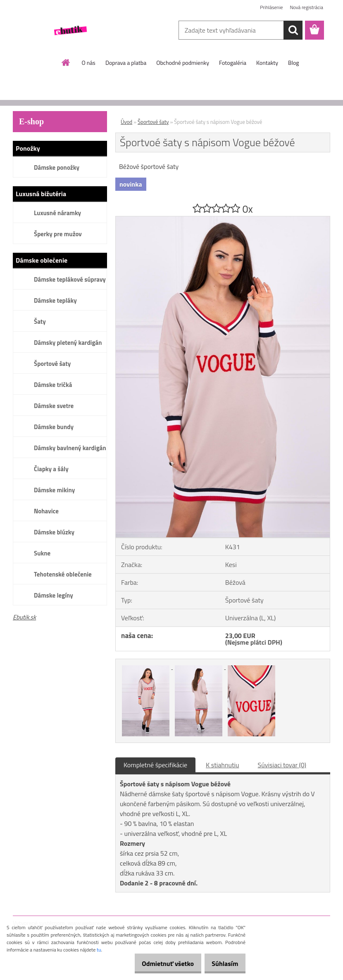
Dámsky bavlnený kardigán (70, 448)
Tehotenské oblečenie (63, 574)
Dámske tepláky (55, 300)
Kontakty (267, 63)
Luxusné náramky (57, 213)
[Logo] (70, 31)
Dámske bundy (54, 427)
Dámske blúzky (54, 532)
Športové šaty (52, 364)
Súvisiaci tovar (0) (282, 765)
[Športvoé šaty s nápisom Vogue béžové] (223, 220)
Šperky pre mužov (58, 234)
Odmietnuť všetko (159, 963)
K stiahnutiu (223, 765)
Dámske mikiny (54, 490)
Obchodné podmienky (183, 63)
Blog (293, 63)
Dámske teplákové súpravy (70, 279)
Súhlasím (222, 963)
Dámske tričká (53, 385)
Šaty (40, 322)
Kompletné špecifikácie (155, 765)
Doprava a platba (126, 63)
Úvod (126, 122)
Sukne (42, 553)
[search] (293, 30)
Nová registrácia (306, 7)
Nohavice (46, 511)
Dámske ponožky (57, 167)
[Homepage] (66, 62)
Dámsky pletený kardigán (68, 343)
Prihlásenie (271, 7)
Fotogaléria (233, 63)
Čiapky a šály (51, 469)
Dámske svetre (54, 406)
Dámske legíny (54, 595)
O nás (89, 63)
